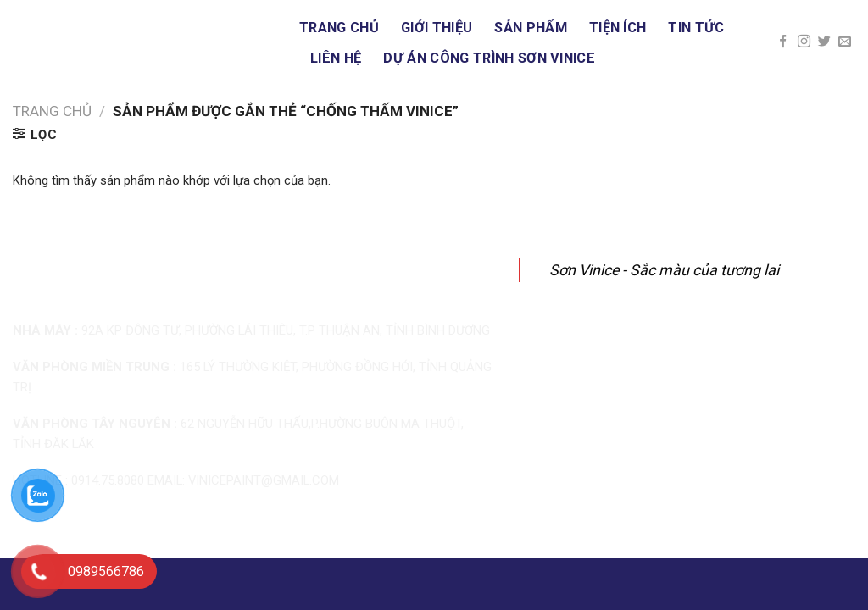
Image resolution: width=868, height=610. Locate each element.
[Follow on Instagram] (804, 42)
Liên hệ (336, 58)
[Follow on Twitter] (824, 42)
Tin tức (696, 28)
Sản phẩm (531, 28)
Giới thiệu (437, 28)
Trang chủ (339, 28)
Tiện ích (618, 28)
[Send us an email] (845, 42)
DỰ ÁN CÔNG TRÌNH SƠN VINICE (489, 58)
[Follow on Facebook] (783, 42)
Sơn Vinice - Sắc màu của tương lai (664, 270)
